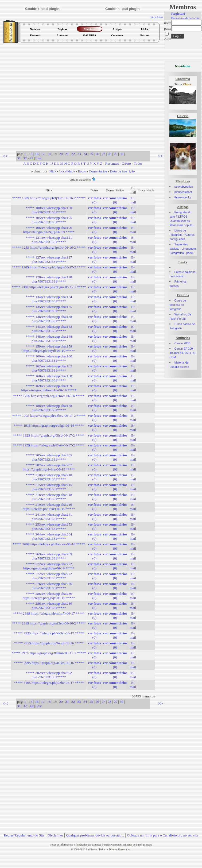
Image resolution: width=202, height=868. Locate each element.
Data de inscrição (123, 171)
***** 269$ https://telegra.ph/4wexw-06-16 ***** (49, 544)
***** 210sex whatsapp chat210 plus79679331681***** (49, 477)
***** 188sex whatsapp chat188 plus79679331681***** (49, 408)
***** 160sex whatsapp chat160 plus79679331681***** (49, 358)
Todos (138, 163)
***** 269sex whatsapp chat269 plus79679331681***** (49, 556)
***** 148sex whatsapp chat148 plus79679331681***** (49, 339)
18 (49, 154)
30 (121, 154)
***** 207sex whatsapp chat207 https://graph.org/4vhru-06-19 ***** (49, 467)
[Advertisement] (50, 95)
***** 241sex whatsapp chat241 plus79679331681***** (49, 517)
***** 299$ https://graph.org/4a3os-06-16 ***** (49, 663)
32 (25, 158)
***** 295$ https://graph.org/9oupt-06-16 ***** (49, 643)
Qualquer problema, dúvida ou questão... (95, 835)
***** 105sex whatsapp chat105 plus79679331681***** (49, 220)
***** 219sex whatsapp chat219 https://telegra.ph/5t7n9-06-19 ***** (49, 507)
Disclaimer (55, 835)
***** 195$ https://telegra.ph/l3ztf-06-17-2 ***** (49, 445)
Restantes (112, 163)
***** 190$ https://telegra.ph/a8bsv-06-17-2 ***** (49, 416)
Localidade (67, 171)
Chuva (187, 84)
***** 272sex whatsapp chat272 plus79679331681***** (49, 576)
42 (31, 158)
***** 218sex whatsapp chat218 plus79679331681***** (49, 497)
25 (91, 154)
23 (79, 154)
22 (73, 154)
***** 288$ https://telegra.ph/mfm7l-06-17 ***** (49, 613)
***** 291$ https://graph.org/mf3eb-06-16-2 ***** (49, 623)
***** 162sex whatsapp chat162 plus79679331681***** (49, 368)
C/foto (126, 163)
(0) (94, 200)
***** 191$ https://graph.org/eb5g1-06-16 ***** (49, 425)
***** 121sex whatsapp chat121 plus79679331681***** (49, 240)
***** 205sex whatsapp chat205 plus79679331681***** (49, 457)
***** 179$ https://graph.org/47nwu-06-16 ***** (49, 396)
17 (43, 154)
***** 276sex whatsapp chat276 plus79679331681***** (49, 586)
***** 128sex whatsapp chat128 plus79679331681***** (49, 279)
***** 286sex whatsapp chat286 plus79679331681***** (49, 606)
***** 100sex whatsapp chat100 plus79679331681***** (49, 210)
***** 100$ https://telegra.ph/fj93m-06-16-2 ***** (49, 198)
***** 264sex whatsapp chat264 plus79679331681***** (49, 536)
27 (103, 154)
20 (61, 154)
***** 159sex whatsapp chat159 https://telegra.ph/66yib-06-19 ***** (49, 348)
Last (39, 158)
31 (19, 158)
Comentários (98, 171)
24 (85, 154)
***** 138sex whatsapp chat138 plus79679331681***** (49, 319)
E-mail (133, 200)
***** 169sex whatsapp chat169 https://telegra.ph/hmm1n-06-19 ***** (49, 388)
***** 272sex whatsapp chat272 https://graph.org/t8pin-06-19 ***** (49, 566)
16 (37, 154)
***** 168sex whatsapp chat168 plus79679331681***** (49, 378)
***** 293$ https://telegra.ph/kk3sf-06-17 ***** (49, 633)
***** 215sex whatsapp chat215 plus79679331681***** (49, 487)
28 (109, 154)
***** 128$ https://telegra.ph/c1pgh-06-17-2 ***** (49, 267)
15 (31, 154)
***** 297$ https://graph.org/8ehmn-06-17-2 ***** (49, 653)
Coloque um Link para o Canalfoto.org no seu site (163, 835)
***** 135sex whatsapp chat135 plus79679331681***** (49, 309)
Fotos (82, 171)
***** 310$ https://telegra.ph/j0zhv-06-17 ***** (49, 683)
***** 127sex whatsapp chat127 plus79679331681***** (49, 259)
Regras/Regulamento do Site (24, 835)
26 (97, 154)
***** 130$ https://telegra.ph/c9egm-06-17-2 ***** (49, 287)
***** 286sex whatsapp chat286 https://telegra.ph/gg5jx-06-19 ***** (49, 596)
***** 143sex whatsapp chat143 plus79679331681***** (49, 329)
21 (67, 154)
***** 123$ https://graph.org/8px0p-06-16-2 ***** (49, 247)
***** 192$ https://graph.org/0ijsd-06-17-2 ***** (49, 435)
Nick (53, 171)
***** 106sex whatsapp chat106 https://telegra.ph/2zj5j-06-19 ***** (49, 230)
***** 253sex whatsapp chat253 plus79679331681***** (49, 526)
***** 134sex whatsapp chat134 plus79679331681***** (49, 299)
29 (115, 154)
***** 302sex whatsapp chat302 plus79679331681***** (49, 675)
